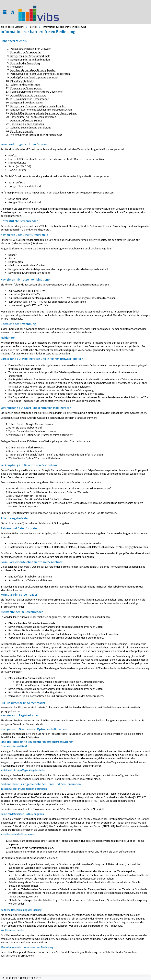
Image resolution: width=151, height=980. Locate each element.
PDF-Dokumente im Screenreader (29, 99)
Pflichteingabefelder (22, 81)
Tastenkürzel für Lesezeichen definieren (33, 117)
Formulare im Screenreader (26, 88)
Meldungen (17, 67)
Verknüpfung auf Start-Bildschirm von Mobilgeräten (40, 74)
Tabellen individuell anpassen (27, 124)
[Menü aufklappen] (5, 12)
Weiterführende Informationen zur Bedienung (36, 135)
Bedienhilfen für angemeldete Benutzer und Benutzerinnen (44, 113)
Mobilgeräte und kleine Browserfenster (33, 70)
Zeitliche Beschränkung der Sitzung (31, 128)
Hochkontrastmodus (22, 131)
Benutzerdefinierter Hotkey (26, 120)
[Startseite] (12, 12)
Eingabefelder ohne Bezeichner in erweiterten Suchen (41, 110)
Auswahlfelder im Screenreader (29, 95)
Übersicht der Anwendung (25, 63)
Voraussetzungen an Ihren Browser (31, 49)
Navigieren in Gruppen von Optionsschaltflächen (38, 106)
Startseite (20, 27)
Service (34, 27)
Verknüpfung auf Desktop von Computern (34, 78)
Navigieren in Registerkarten (27, 103)
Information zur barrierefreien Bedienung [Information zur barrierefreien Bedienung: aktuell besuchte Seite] (65, 27)
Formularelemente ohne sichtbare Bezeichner (37, 92)
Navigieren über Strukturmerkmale (30, 56)
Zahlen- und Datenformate (25, 85)
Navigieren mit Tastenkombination (30, 60)
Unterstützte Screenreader (26, 52)
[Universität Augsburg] (39, 12)
